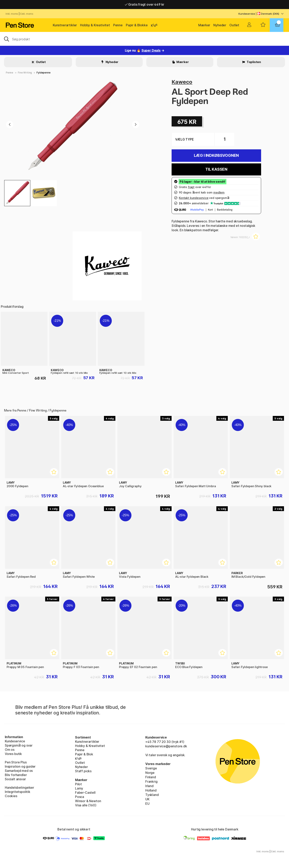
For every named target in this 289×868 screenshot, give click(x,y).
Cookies (11, 796)
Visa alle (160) (86, 805)
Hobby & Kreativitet (95, 25)
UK (147, 799)
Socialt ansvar (15, 779)
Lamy (79, 788)
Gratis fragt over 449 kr (144, 4)
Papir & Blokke (137, 25)
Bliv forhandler (16, 775)
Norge (150, 773)
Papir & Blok (84, 754)
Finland (151, 777)
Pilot (78, 784)
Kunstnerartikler (65, 25)
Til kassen (216, 169)
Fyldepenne (43, 73)
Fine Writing (25, 73)
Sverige (151, 768)
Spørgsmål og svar (19, 745)
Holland (151, 790)
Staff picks (83, 771)
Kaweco (182, 82)
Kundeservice (247, 14)
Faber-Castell (85, 793)
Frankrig (151, 781)
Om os (10, 750)
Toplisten (253, 62)
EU (147, 804)
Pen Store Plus (16, 762)
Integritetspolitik (18, 792)
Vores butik (13, 754)
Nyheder (220, 25)
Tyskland (152, 795)
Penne (118, 25)
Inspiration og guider (20, 766)
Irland (149, 786)
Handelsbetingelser (19, 788)
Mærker (204, 25)
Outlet (234, 25)
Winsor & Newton (88, 801)
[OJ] (144, 39)
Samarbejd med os (19, 771)
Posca (80, 797)
